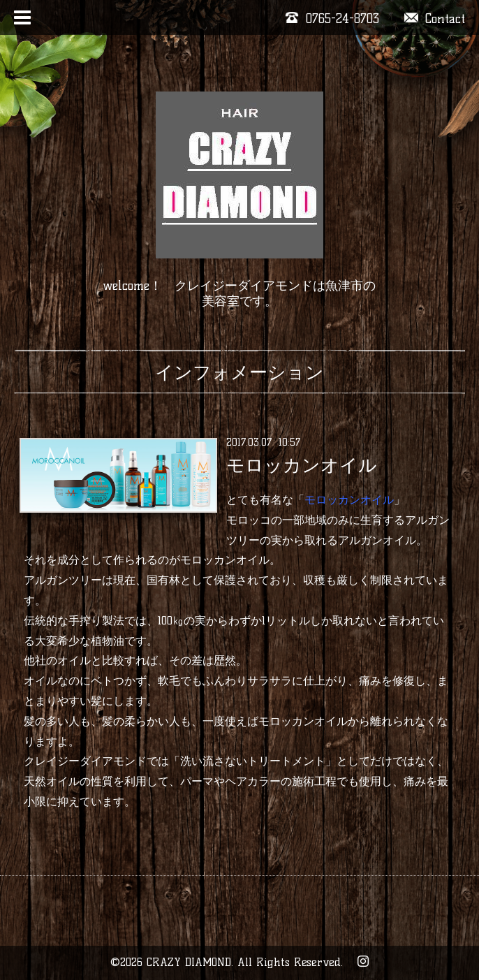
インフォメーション (239, 372)
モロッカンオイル (302, 465)
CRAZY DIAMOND (189, 962)
